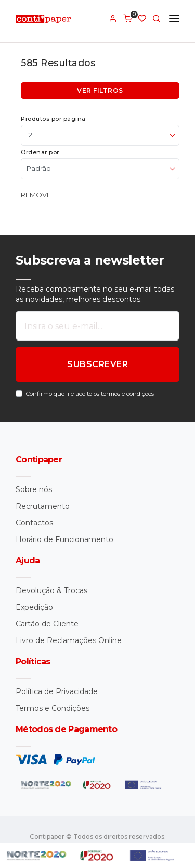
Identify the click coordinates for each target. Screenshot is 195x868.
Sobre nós (34, 489)
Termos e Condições (53, 708)
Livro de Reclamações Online (69, 640)
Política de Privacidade (57, 691)
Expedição (34, 607)
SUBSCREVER (97, 364)
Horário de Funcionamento (64, 539)
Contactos (34, 523)
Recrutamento (43, 506)
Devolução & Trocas (51, 590)
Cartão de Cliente (47, 624)
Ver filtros (100, 90)
